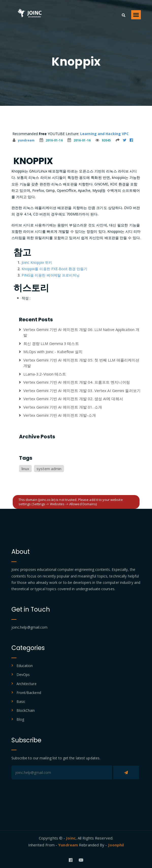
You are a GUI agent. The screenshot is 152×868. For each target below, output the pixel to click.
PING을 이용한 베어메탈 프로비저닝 (51, 275)
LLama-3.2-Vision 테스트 (45, 374)
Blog (20, 719)
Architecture (27, 684)
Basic (21, 701)
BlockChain (26, 710)
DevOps (23, 675)
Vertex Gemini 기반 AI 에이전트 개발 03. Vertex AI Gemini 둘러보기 (82, 390)
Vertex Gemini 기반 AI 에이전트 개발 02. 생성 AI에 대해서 (73, 399)
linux (26, 469)
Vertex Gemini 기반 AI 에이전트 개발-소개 (60, 415)
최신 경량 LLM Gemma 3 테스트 (51, 343)
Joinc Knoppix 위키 (37, 262)
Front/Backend (29, 693)
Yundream (69, 845)
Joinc (71, 838)
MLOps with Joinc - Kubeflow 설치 (53, 352)
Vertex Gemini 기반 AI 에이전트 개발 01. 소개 (63, 407)
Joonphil (116, 845)
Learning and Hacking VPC (104, 134)
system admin (49, 469)
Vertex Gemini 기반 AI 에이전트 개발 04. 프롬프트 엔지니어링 (77, 382)
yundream (24, 140)
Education (25, 666)
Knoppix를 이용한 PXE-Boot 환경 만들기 (55, 269)
